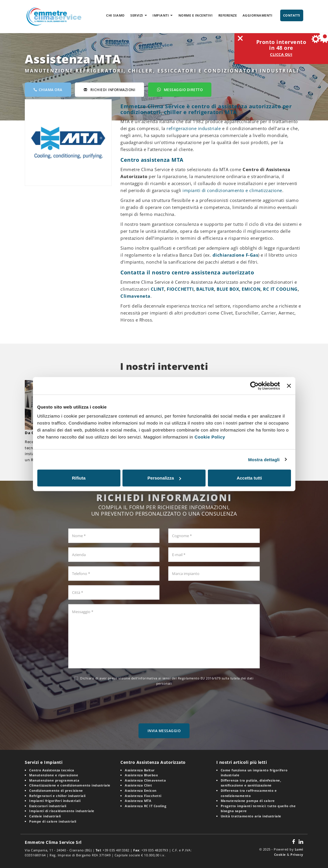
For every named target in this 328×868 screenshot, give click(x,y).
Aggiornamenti (258, 15)
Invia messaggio (164, 731)
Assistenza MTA (138, 801)
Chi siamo (115, 15)
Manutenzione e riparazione (54, 775)
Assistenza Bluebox (141, 775)
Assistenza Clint (138, 785)
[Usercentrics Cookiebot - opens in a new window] (254, 386)
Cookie (280, 854)
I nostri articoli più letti (242, 762)
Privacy (297, 854)
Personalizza (164, 478)
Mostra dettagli (264, 459)
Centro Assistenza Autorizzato (153, 762)
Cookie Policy (210, 437)
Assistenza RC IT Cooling (145, 806)
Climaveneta (135, 296)
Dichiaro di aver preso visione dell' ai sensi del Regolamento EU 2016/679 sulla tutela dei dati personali (164, 681)
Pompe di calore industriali (53, 821)
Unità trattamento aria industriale (251, 816)
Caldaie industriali (45, 816)
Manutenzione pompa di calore (248, 801)
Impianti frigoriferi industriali (55, 801)
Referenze (228, 15)
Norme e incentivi (196, 15)
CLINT (158, 289)
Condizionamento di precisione (56, 790)
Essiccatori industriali (48, 806)
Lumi (299, 849)
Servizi (139, 15)
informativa (148, 678)
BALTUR (205, 289)
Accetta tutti (249, 478)
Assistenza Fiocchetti (143, 796)
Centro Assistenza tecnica (52, 770)
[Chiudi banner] (289, 386)
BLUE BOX (228, 289)
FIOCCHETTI (180, 289)
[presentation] (164, 703)
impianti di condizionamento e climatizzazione (232, 190)
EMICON (251, 289)
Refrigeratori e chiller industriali (57, 796)
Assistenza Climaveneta (145, 780)
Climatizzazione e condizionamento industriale (70, 785)
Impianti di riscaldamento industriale (62, 811)
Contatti (292, 15)
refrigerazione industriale (194, 128)
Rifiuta (79, 478)
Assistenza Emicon (141, 790)
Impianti (163, 15)
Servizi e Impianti (44, 762)
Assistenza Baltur (140, 770)
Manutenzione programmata (54, 780)
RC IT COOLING (280, 289)
